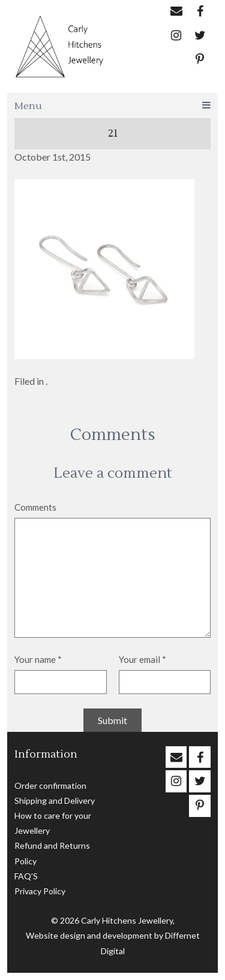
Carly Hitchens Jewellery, (128, 920)
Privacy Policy (40, 891)
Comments (35, 507)
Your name (38, 659)
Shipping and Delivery (55, 800)
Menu (112, 106)
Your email (142, 659)
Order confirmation (50, 785)
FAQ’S (26, 876)
